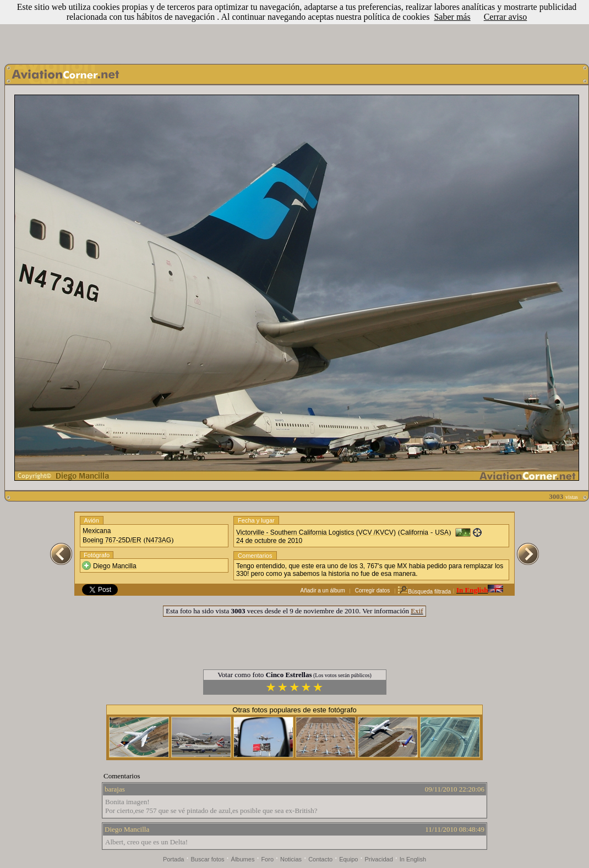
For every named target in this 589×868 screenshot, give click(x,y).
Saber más (452, 17)
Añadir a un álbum (323, 590)
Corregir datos (372, 590)
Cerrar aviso (506, 17)
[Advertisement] (294, 29)
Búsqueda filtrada (424, 592)
